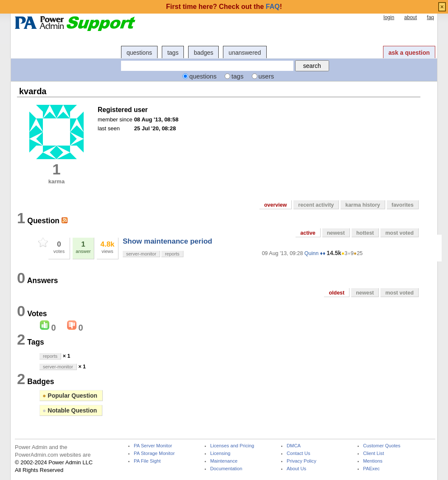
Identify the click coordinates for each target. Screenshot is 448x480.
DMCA (294, 446)
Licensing (220, 453)
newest (336, 233)
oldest (337, 293)
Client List (373, 453)
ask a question (409, 53)
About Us (296, 469)
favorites (403, 205)
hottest (365, 233)
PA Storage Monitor (154, 453)
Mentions (373, 461)
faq (430, 17)
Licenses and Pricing (232, 446)
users (266, 76)
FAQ (273, 7)
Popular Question (70, 396)
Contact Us (299, 453)
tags (173, 53)
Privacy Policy (301, 461)
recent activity (316, 205)
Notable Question (70, 410)
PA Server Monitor (153, 446)
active (308, 233)
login (389, 17)
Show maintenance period (168, 241)
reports (172, 254)
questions (139, 53)
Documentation (226, 469)
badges (203, 53)
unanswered (245, 53)
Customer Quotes (382, 446)
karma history (363, 205)
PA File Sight (147, 461)
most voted (399, 233)
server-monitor (141, 254)
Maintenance (224, 461)
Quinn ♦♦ (315, 253)
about (411, 17)
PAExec (371, 469)
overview (275, 205)
